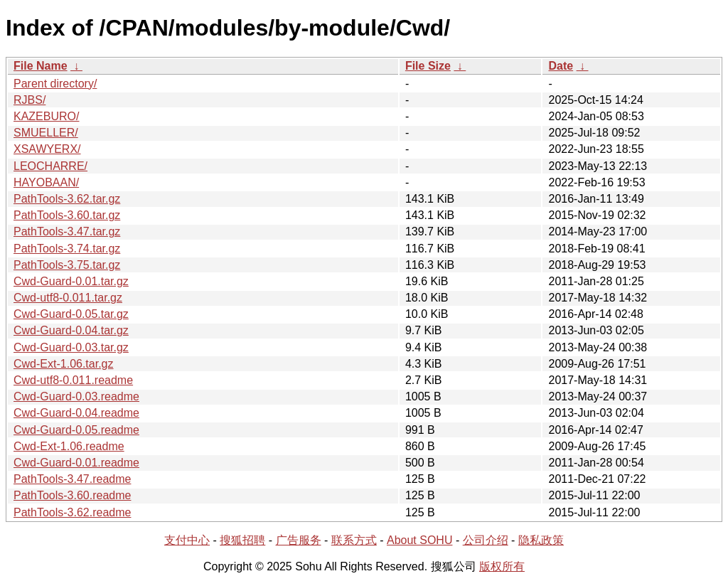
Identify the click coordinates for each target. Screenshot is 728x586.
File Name (41, 66)
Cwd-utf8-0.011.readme (73, 380)
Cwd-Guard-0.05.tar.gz (71, 314)
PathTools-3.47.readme (72, 479)
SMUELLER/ (46, 133)
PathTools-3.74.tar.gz (67, 249)
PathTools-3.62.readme (72, 512)
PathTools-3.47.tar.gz (67, 231)
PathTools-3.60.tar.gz (67, 215)
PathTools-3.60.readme (72, 495)
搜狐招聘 (242, 540)
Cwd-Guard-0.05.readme (76, 430)
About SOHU (419, 540)
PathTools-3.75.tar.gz (67, 265)
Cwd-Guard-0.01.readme (76, 463)
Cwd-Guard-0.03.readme (76, 396)
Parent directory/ (55, 84)
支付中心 (187, 540)
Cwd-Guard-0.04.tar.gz (71, 330)
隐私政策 (541, 540)
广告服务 (299, 540)
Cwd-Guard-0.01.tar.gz (71, 281)
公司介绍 (486, 540)
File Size (428, 66)
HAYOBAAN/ (46, 182)
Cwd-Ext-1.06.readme (69, 446)
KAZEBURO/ (46, 116)
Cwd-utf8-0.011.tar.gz (68, 298)
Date (561, 66)
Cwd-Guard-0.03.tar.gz (71, 347)
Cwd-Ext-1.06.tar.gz (64, 364)
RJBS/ (30, 100)
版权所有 (502, 566)
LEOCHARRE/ (50, 166)
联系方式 (354, 540)
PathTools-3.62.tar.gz (67, 199)
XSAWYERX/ (47, 149)
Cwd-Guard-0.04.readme (76, 413)
